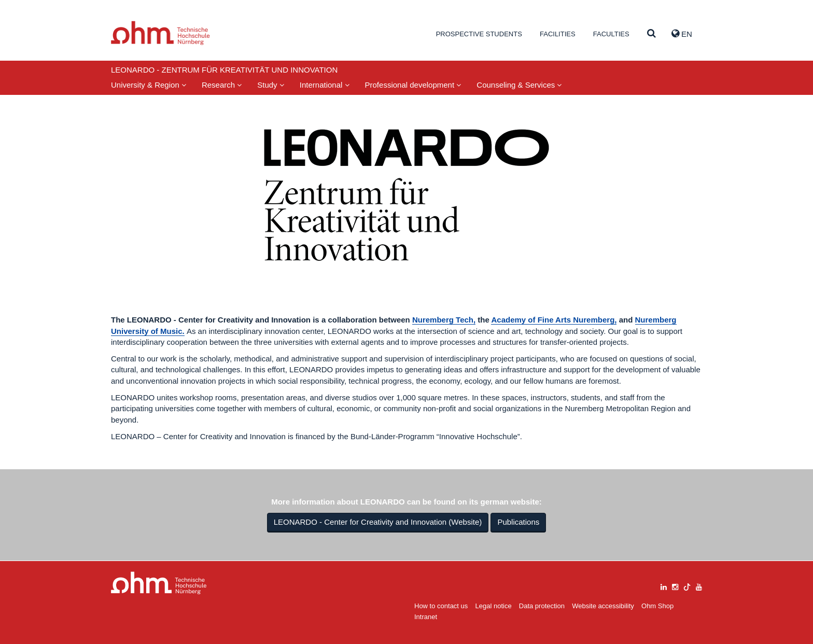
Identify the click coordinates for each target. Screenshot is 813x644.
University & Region (149, 85)
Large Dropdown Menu (159, 583)
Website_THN (160, 33)
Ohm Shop (657, 606)
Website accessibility (603, 606)
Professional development (413, 85)
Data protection (542, 606)
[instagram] (675, 586)
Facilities (558, 34)
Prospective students (479, 34)
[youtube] (699, 586)
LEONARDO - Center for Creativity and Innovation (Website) (378, 522)
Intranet (426, 617)
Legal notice (494, 606)
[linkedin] (664, 586)
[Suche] (651, 34)
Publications (518, 522)
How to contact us (441, 606)
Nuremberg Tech (443, 320)
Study (271, 85)
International (325, 85)
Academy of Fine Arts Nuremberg (553, 320)
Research (222, 85)
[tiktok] (687, 586)
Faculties (611, 34)
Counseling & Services (519, 85)
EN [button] (682, 34)
